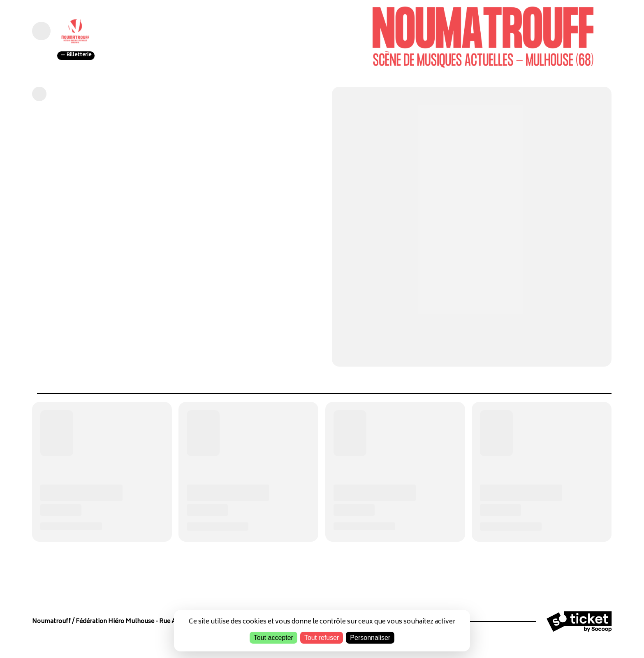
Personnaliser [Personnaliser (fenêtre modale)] (370, 638)
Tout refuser (322, 638)
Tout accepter (273, 638)
